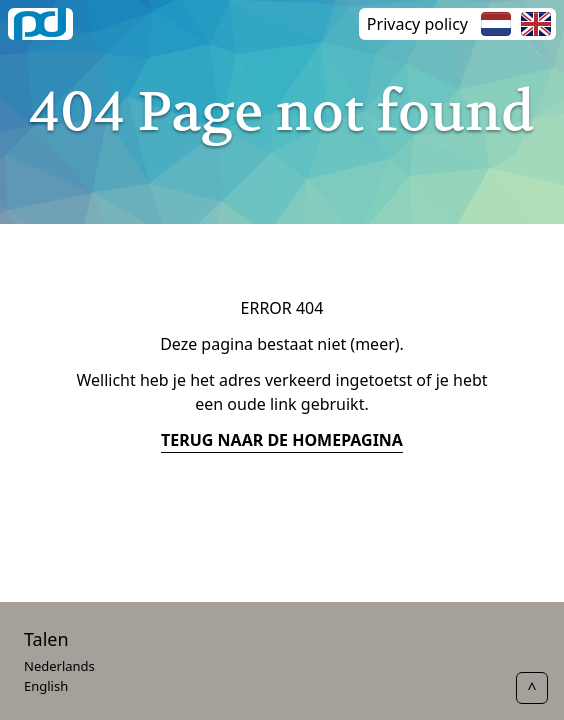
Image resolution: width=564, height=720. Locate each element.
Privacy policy (417, 24)
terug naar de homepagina (282, 440)
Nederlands (59, 666)
